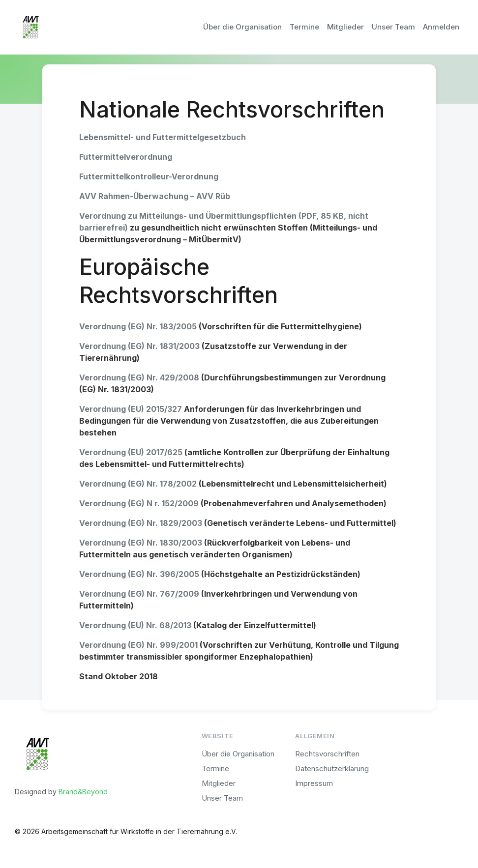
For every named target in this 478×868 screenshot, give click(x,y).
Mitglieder (345, 27)
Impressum (314, 783)
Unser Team (393, 27)
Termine (304, 27)
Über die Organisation (242, 27)
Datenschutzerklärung (332, 768)
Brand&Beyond (83, 792)
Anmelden (441, 27)
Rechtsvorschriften (327, 754)
